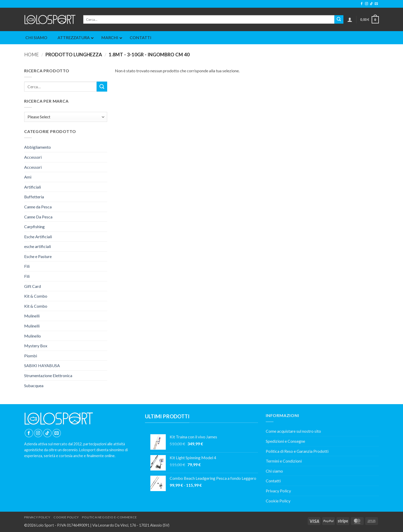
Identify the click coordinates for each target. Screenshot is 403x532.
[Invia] (339, 20)
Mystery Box (36, 346)
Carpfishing (34, 227)
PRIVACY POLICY (37, 517)
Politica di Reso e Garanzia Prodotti (297, 451)
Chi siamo (274, 471)
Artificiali (33, 187)
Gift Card (33, 286)
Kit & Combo (36, 296)
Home (31, 55)
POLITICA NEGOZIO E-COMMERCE (109, 517)
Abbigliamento (38, 147)
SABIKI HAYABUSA (42, 365)
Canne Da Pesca (38, 217)
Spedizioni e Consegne (285, 441)
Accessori (33, 157)
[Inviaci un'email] (376, 4)
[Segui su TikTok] (371, 4)
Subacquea (34, 385)
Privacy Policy (278, 491)
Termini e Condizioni (284, 461)
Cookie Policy (278, 501)
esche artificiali (38, 246)
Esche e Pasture (38, 256)
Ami (28, 177)
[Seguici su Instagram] (367, 4)
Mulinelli (32, 316)
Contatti (273, 481)
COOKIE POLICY (66, 517)
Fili (27, 266)
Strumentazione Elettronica (48, 375)
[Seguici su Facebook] (362, 4)
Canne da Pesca (38, 207)
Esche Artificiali (38, 237)
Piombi (31, 356)
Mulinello (33, 336)
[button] (350, 20)
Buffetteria (34, 197)
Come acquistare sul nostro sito (293, 431)
